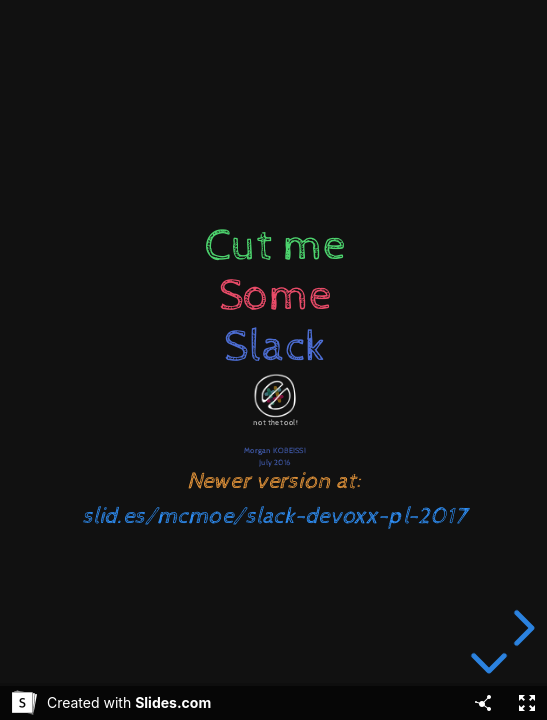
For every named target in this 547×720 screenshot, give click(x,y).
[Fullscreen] (527, 703)
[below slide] (489, 667)
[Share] (483, 703)
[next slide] (521, 628)
